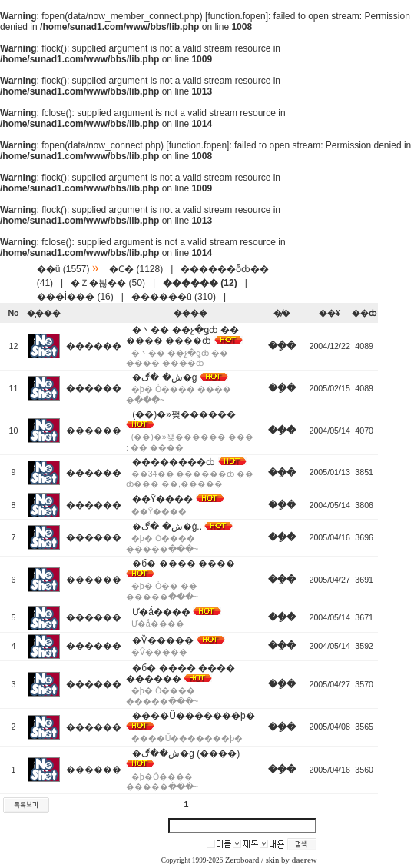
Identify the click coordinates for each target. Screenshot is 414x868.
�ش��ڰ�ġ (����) (186, 753)
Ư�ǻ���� (161, 612)
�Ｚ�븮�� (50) (108, 283)
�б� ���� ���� (184, 564)
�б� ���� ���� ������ (181, 673)
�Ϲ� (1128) (136, 269)
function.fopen (236, 16)
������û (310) (174, 297)
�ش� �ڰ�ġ (164, 377)
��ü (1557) (63, 269)
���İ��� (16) (75, 297)
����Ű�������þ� (193, 716)
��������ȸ (174, 462)
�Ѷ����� (163, 640)
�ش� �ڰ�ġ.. (167, 527)
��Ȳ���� (162, 499)
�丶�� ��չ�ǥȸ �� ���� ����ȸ (182, 335)
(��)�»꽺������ (184, 414)
